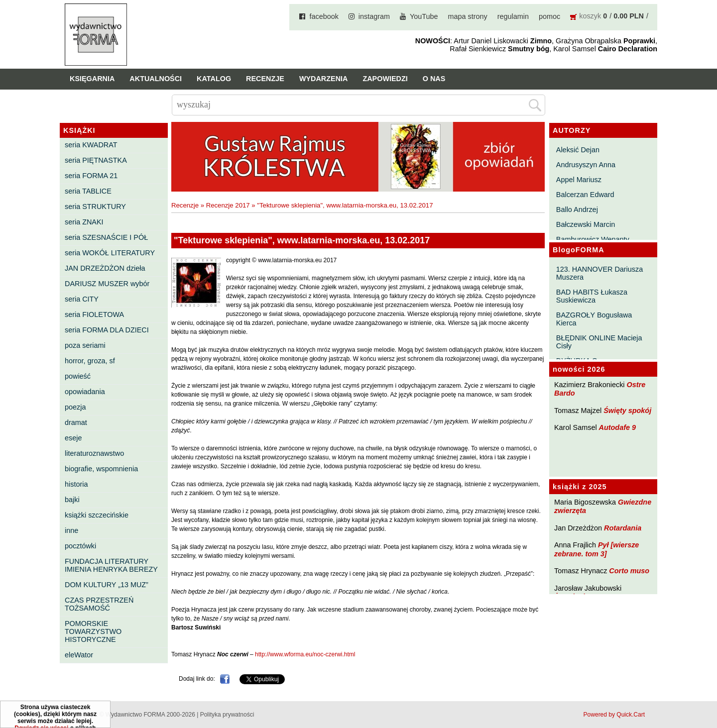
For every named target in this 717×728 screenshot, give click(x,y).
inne (71, 530)
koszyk (590, 16)
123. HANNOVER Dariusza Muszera (599, 273)
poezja (75, 407)
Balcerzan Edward (585, 195)
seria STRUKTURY (95, 207)
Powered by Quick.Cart (614, 715)
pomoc (549, 16)
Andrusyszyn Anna (586, 165)
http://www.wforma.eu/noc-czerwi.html (305, 654)
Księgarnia (92, 79)
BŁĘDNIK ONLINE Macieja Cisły (599, 342)
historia (76, 484)
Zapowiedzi (385, 79)
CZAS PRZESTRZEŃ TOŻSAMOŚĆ (99, 604)
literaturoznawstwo (94, 453)
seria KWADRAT (91, 145)
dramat (76, 422)
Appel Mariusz (579, 180)
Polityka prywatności (227, 715)
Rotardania (623, 528)
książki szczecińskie (97, 515)
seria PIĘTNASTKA (96, 160)
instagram (374, 16)
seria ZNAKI (84, 222)
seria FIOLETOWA (94, 314)
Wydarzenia (324, 79)
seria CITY (82, 299)
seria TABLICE (88, 191)
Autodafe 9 (617, 427)
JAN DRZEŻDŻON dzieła (105, 268)
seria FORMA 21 (91, 176)
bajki (72, 500)
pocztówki (80, 546)
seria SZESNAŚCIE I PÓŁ (106, 237)
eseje (73, 438)
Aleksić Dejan (578, 150)
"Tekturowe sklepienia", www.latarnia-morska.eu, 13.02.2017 (345, 205)
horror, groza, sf (90, 361)
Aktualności (156, 79)
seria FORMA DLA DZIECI (107, 330)
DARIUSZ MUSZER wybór (107, 284)
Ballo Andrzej (577, 209)
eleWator (79, 655)
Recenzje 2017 (228, 205)
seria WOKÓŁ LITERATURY (110, 253)
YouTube (424, 16)
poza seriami (85, 345)
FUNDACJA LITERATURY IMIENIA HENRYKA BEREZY (111, 565)
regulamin (513, 16)
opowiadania (85, 392)
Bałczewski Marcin (586, 224)
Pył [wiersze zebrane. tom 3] (597, 549)
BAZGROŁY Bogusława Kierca (594, 319)
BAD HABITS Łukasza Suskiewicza (592, 296)
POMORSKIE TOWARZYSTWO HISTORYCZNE (93, 631)
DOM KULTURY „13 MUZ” (107, 585)
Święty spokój (627, 411)
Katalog (214, 79)
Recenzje (265, 79)
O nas (434, 79)
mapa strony (468, 16)
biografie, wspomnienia (101, 469)
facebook (324, 16)
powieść (78, 376)
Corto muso (629, 571)
